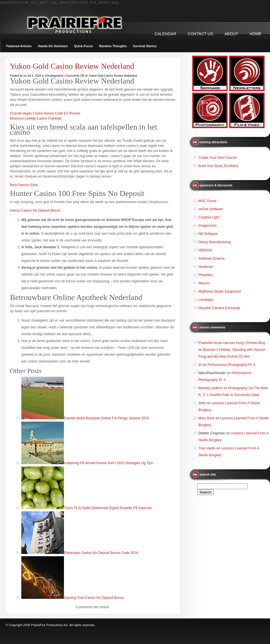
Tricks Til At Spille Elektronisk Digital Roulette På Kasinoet (108, 508)
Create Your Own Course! (218, 158)
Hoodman (206, 267)
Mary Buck (206, 418)
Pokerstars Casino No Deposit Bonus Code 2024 (101, 553)
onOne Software (211, 209)
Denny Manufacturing (215, 242)
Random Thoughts (113, 46)
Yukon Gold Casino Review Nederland (72, 66)
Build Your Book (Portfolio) (218, 166)
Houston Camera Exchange (219, 308)
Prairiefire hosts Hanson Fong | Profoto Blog (232, 343)
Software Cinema (211, 259)
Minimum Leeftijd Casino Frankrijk (36, 118)
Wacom (204, 283)
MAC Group (207, 201)
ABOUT (231, 34)
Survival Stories (145, 46)
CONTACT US (200, 34)
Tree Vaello (207, 448)
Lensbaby (206, 300)
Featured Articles (19, 46)
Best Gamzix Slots (24, 185)
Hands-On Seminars (53, 46)
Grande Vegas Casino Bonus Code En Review (45, 113)
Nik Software (208, 234)
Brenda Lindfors (210, 388)
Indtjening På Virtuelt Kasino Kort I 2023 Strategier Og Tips (108, 463)
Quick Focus (84, 46)
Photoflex (205, 275)
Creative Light (209, 217)
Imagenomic (208, 226)
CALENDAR (165, 34)
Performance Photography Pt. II (231, 365)
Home (256, 34)
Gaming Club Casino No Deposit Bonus (94, 598)
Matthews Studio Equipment (220, 291)
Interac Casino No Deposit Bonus (35, 211)
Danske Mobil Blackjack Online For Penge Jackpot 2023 (106, 418)
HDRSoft (205, 250)
